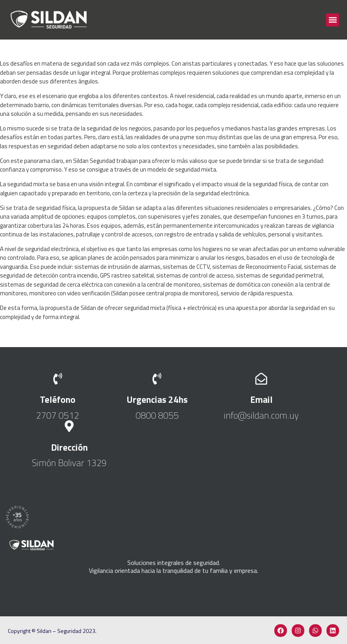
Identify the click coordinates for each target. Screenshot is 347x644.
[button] (333, 20)
